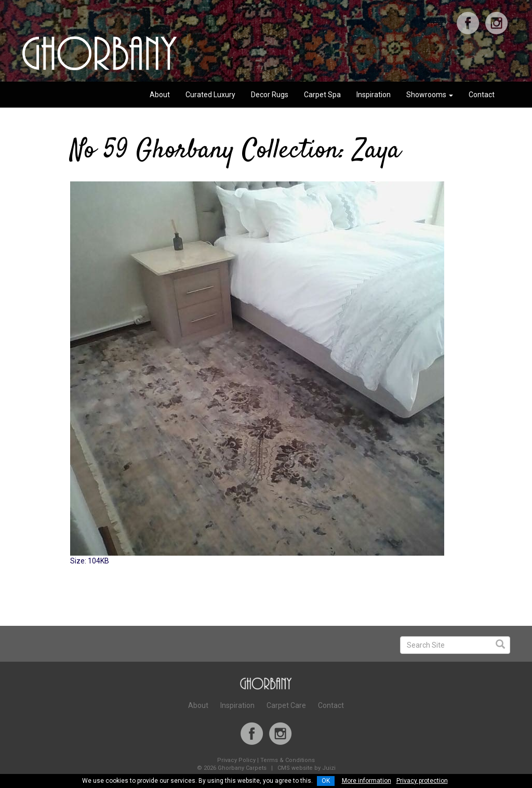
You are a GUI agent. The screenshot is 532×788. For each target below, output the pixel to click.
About (160, 95)
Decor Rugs (270, 95)
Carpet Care (286, 705)
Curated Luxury (210, 95)
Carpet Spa (322, 95)
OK (326, 781)
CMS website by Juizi (307, 768)
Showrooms (430, 95)
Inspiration (374, 95)
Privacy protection (422, 781)
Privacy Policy (236, 760)
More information (367, 781)
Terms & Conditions (288, 760)
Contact (482, 95)
